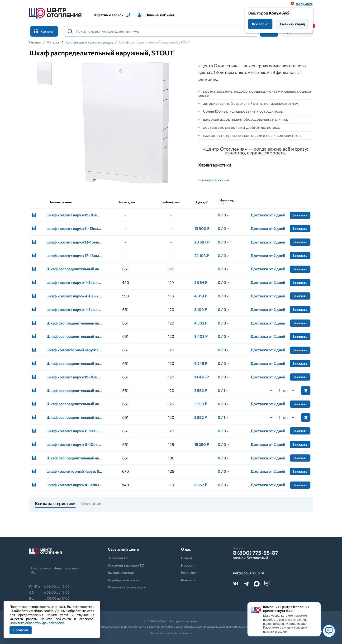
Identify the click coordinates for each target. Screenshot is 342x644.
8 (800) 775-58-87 (256, 553)
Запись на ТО (118, 558)
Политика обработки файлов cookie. (37, 623)
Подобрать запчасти (124, 580)
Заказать (300, 215)
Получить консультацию (127, 587)
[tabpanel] (126, 127)
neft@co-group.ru (249, 573)
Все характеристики (214, 180)
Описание (91, 504)
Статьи (186, 558)
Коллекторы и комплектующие (89, 42)
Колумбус (304, 4)
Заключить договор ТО (126, 565)
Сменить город (292, 24)
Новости (188, 565)
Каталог (44, 31)
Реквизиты (190, 573)
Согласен (21, 630)
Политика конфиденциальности (171, 633)
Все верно (260, 24)
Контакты (189, 580)
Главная (35, 42)
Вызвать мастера (121, 573)
